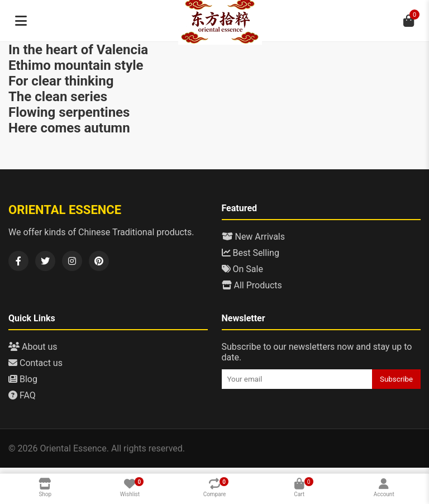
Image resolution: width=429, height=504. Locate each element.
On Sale (242, 269)
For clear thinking (61, 81)
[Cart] (408, 21)
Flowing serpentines (69, 112)
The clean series (58, 97)
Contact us (35, 363)
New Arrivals (254, 237)
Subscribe (396, 379)
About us (33, 347)
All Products (252, 285)
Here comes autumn (69, 128)
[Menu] (21, 21)
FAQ (22, 395)
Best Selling (251, 253)
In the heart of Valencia (78, 50)
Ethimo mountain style (76, 65)
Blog (23, 379)
